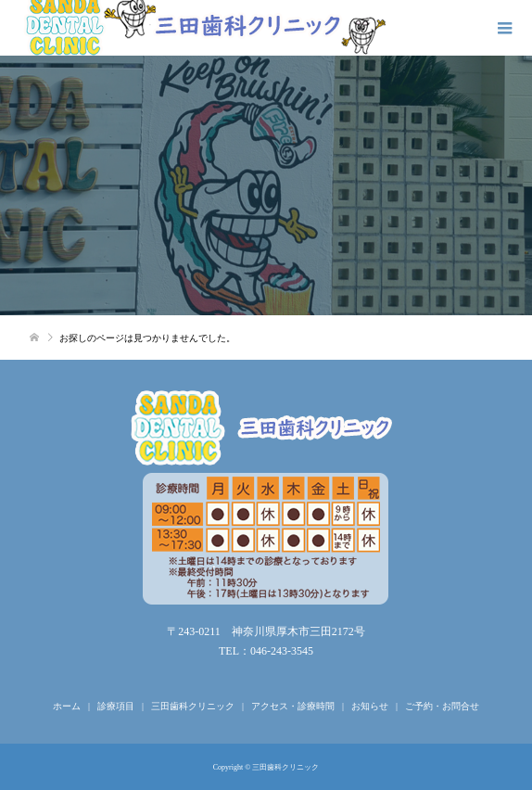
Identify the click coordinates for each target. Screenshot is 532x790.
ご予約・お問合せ (442, 706)
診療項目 (116, 706)
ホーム (67, 706)
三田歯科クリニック (193, 706)
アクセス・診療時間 (293, 706)
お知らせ (370, 706)
